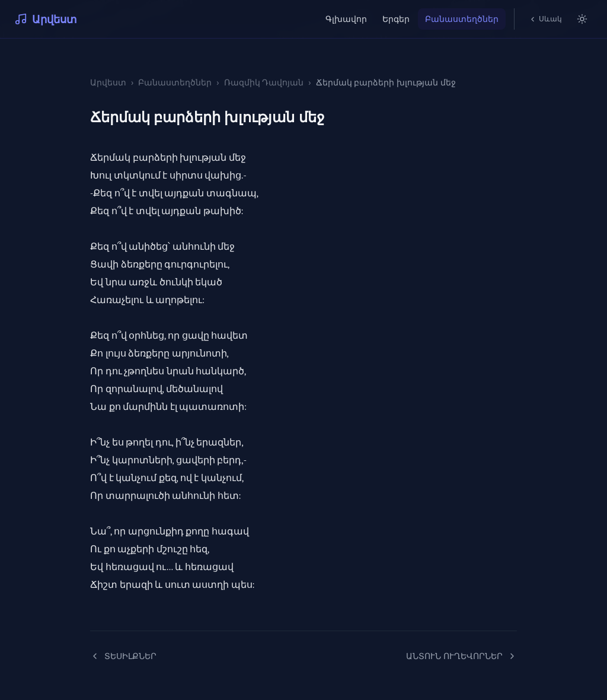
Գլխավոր (346, 19)
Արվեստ (46, 19)
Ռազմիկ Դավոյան (264, 82)
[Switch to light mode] (582, 19)
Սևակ (545, 19)
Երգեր (396, 19)
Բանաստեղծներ (462, 19)
